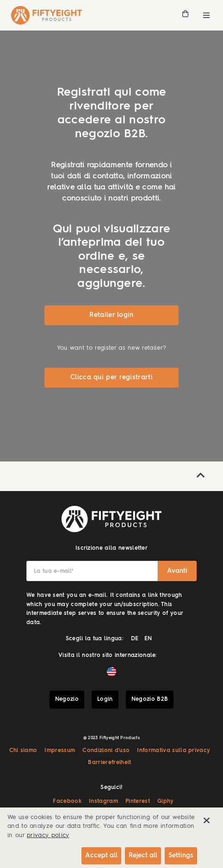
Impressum (60, 751)
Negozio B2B (150, 699)
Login (105, 699)
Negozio (67, 699)
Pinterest (138, 801)
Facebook (67, 801)
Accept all (101, 856)
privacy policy (48, 835)
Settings (181, 856)
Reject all (143, 856)
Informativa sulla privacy (173, 751)
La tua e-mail (54, 571)
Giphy (166, 801)
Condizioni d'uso (106, 751)
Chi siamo (23, 751)
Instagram (103, 801)
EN (148, 639)
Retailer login (111, 315)
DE (135, 639)
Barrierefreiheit (109, 763)
